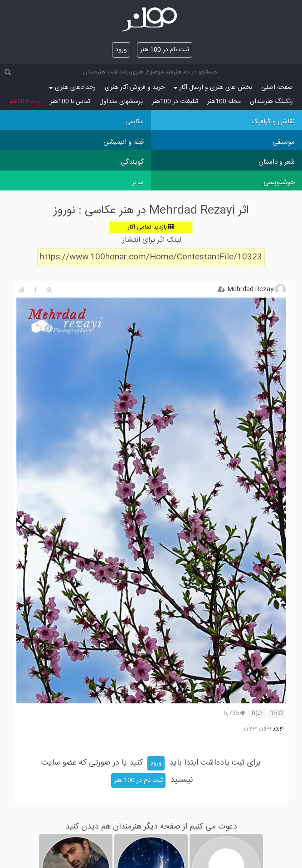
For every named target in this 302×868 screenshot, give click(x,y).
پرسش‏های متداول (121, 102)
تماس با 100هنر (70, 102)
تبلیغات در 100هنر (175, 102)
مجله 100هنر (224, 102)
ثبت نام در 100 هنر (165, 50)
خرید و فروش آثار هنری (135, 88)
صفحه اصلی (277, 88)
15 (277, 714)
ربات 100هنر (25, 102)
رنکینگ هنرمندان (271, 102)
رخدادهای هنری (72, 88)
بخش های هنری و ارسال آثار (213, 88)
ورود (121, 50)
